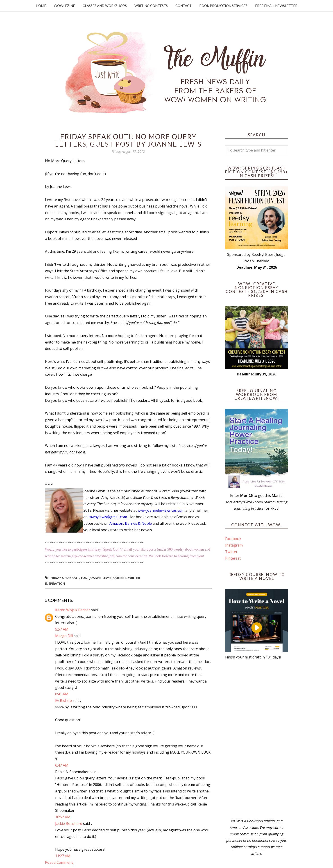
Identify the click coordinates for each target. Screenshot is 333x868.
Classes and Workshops (105, 6)
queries (120, 578)
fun (84, 578)
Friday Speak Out (65, 578)
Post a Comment (59, 862)
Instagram (234, 545)
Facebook (233, 539)
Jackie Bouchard (69, 823)
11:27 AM (63, 856)
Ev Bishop (63, 701)
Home (41, 6)
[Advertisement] (257, 739)
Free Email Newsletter (276, 6)
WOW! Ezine (64, 6)
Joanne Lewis (100, 578)
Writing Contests (151, 6)
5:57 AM (62, 629)
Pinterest (233, 558)
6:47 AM (62, 765)
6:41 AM (62, 694)
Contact (183, 6)
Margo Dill (64, 636)
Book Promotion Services (223, 6)
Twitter (231, 552)
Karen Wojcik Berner (73, 610)
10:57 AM (63, 817)
